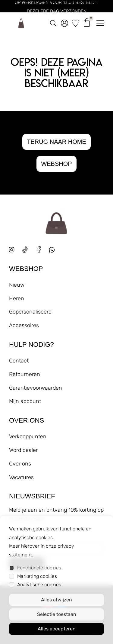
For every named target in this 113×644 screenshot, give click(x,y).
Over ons (20, 464)
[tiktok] (25, 250)
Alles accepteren (57, 629)
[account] (64, 22)
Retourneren (25, 374)
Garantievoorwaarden (36, 388)
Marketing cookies (37, 576)
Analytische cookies (39, 585)
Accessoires (24, 325)
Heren (17, 298)
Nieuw (17, 285)
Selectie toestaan (57, 614)
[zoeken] (53, 22)
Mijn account (25, 401)
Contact (19, 361)
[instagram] (12, 250)
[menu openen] (100, 22)
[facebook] (39, 250)
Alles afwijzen (56, 600)
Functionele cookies (39, 568)
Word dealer (23, 450)
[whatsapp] (54, 252)
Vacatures (21, 477)
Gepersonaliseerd (30, 312)
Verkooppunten (28, 436)
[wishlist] (75, 22)
